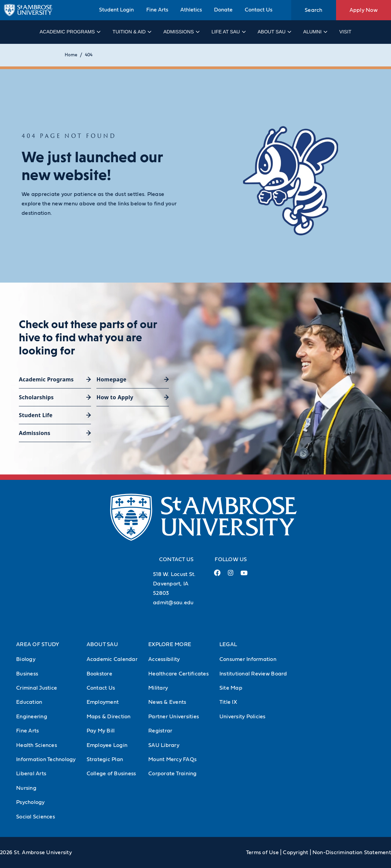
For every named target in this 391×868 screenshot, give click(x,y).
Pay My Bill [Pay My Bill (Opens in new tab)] (101, 731)
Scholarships (36, 397)
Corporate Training (173, 774)
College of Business (111, 774)
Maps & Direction (109, 717)
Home (71, 55)
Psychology (31, 802)
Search (314, 10)
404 (89, 55)
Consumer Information (248, 659)
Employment (103, 702)
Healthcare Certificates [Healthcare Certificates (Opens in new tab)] (178, 674)
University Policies (243, 717)
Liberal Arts (31, 774)
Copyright (295, 852)
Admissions (181, 32)
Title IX (228, 702)
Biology (26, 659)
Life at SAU (228, 32)
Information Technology (46, 759)
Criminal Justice (37, 688)
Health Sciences (37, 745)
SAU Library (164, 745)
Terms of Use (262, 852)
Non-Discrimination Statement (352, 852)
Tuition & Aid (132, 32)
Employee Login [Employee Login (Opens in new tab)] (107, 745)
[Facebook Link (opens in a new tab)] (217, 575)
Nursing (26, 788)
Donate (223, 10)
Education (29, 702)
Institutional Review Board (253, 674)
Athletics (191, 10)
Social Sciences (36, 817)
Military (158, 688)
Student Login (116, 10)
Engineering (32, 717)
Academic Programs (70, 32)
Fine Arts (157, 10)
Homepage (111, 379)
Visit (345, 32)
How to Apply (115, 397)
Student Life (36, 415)
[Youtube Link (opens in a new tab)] (244, 576)
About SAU (274, 32)
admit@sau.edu (173, 603)
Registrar (160, 731)
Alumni (315, 32)
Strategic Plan (105, 759)
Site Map (231, 688)
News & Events (167, 702)
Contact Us (259, 10)
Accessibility (164, 659)
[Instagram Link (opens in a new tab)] (230, 575)
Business (27, 674)
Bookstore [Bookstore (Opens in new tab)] (99, 674)
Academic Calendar (112, 659)
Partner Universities (174, 717)
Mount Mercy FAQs (172, 759)
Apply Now (364, 10)
